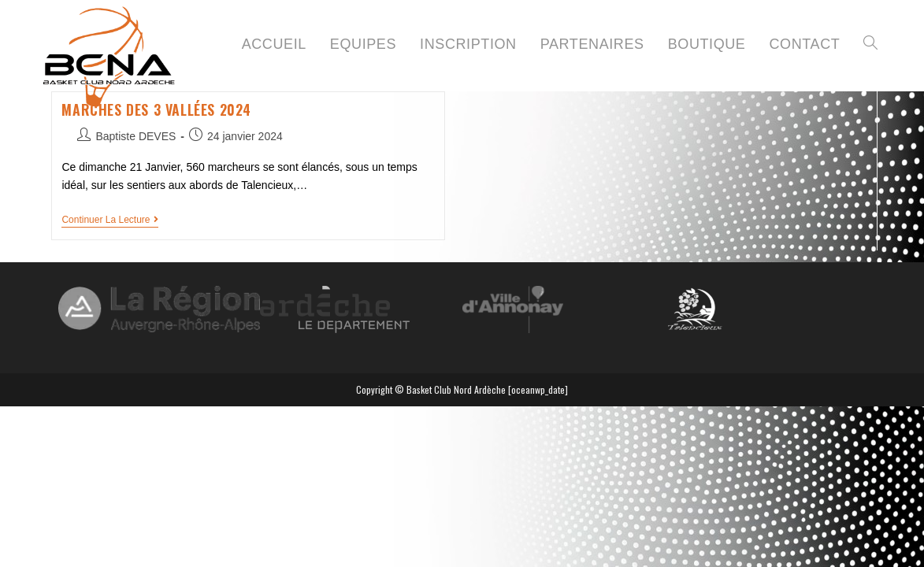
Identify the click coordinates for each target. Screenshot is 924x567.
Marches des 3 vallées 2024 (156, 109)
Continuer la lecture (110, 220)
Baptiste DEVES (135, 136)
